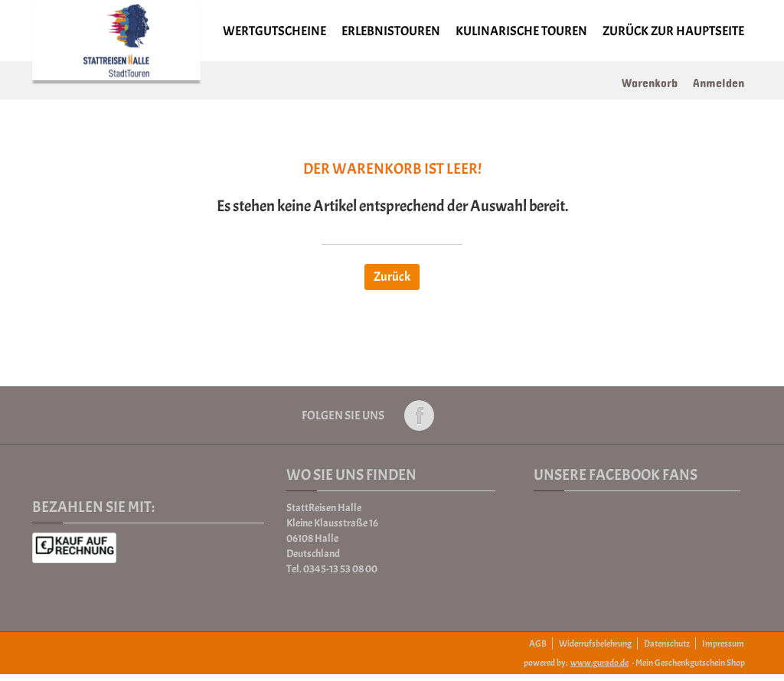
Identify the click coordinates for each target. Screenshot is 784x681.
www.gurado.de (599, 663)
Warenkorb (650, 80)
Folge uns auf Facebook (419, 415)
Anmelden (719, 80)
